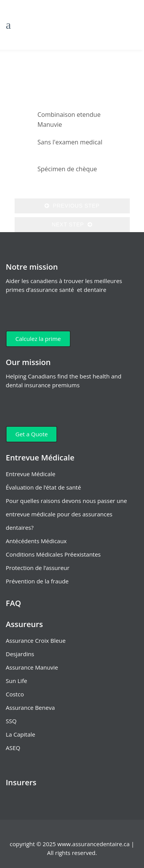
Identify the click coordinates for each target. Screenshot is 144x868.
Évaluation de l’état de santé (43, 487)
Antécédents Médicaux (36, 541)
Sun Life (17, 681)
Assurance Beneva (30, 708)
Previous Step (72, 206)
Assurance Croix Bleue (36, 640)
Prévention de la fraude (37, 581)
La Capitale (21, 734)
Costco (15, 694)
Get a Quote (31, 434)
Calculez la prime (38, 339)
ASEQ (13, 748)
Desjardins (20, 654)
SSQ (11, 721)
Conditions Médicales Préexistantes (53, 554)
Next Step (72, 224)
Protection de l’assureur (38, 568)
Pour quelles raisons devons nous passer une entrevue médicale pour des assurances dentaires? (66, 514)
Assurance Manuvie (32, 667)
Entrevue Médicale (31, 474)
